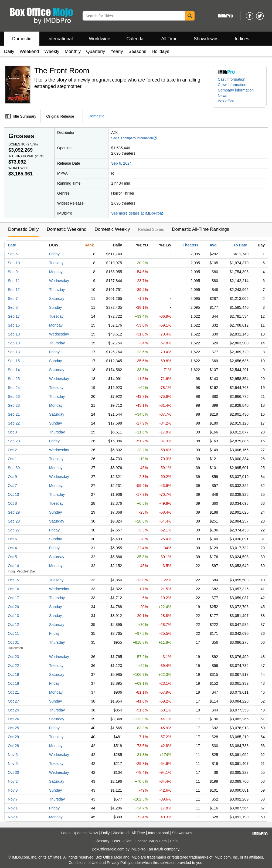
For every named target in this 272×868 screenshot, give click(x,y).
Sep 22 (14, 423)
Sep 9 (13, 272)
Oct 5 (12, 557)
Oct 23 (13, 657)
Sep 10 (14, 263)
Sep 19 (14, 343)
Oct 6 (12, 539)
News (222, 96)
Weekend (29, 51)
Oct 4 (12, 548)
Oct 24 (13, 710)
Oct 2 (12, 450)
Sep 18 (14, 334)
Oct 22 (13, 666)
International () (26, 156)
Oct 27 (13, 701)
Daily (9, 51)
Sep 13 (14, 352)
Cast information (232, 79)
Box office (226, 101)
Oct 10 (13, 494)
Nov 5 (13, 764)
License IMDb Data (151, 841)
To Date (240, 245)
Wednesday (59, 281)
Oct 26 (13, 719)
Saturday (57, 299)
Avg (213, 245)
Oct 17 (13, 598)
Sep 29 (14, 512)
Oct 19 (13, 674)
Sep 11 (14, 281)
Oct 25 (13, 728)
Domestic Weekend (67, 229)
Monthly (73, 51)
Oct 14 (13, 566)
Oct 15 (13, 580)
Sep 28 (14, 521)
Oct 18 (13, 683)
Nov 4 (13, 817)
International (60, 39)
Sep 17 (14, 316)
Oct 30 (13, 772)
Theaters (191, 245)
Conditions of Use (84, 863)
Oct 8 (12, 503)
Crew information (232, 85)
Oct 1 (12, 459)
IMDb (159, 849)
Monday (56, 272)
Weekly (52, 51)
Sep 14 (14, 370)
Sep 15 (14, 361)
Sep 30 (14, 468)
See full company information (134, 138)
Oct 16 (13, 589)
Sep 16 (14, 325)
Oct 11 (13, 633)
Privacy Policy (119, 863)
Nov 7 (13, 799)
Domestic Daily (23, 229)
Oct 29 (13, 737)
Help (174, 841)
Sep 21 (14, 414)
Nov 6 (13, 755)
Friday (54, 254)
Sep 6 (13, 254)
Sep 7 (13, 299)
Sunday (55, 307)
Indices (242, 39)
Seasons (137, 51)
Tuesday (56, 263)
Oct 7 (12, 486)
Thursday (57, 290)
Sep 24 (14, 388)
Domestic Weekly (112, 229)
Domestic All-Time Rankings (200, 229)
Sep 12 (14, 290)
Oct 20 (13, 607)
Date (12, 245)
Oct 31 (13, 642)
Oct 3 (12, 432)
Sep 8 (13, 307)
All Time (169, 39)
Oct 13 (13, 616)
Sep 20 (14, 441)
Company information (236, 90)
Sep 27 (14, 530)
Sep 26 (14, 396)
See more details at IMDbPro (137, 213)
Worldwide (99, 39)
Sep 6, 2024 (121, 163)
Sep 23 (14, 405)
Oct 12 (13, 625)
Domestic (22, 39)
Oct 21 (13, 692)
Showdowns (206, 39)
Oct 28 (13, 746)
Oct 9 (12, 477)
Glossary (102, 841)
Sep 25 (14, 379)
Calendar (136, 39)
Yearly (117, 51)
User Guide (122, 841)
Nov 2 (13, 781)
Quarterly (96, 51)
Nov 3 (13, 790)
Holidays (160, 51)
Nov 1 (13, 808)
